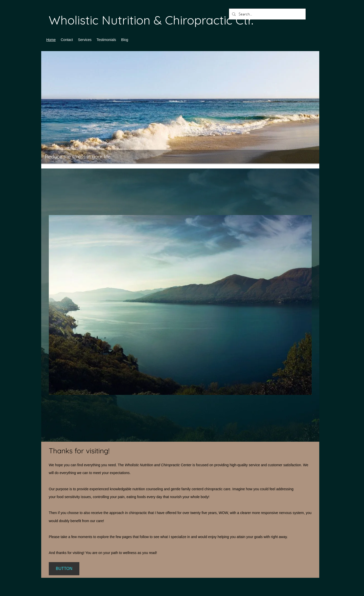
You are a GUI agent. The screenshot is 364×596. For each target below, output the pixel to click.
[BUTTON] (64, 569)
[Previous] (48, 110)
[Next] (312, 110)
